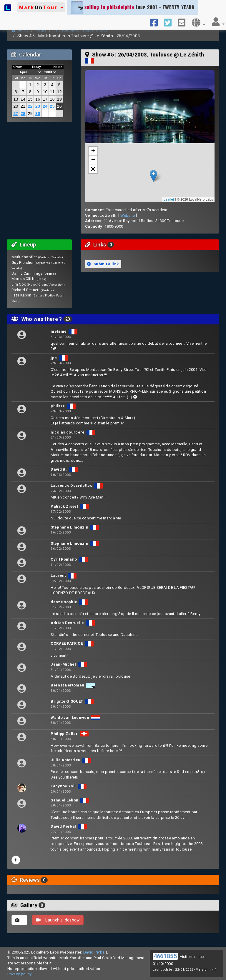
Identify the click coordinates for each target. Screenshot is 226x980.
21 (23, 106)
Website (128, 215)
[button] (41, 7)
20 (16, 106)
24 (45, 106)
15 (30, 99)
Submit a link (103, 264)
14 (23, 99)
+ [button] (93, 151)
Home (20, 30)
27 (16, 114)
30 (38, 114)
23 (38, 106)
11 (52, 92)
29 (30, 114)
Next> (58, 67)
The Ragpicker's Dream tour (80, 30)
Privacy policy (20, 974)
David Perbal (94, 952)
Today (36, 67)
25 (52, 106)
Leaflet (169, 199)
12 (59, 92)
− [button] (93, 160)
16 (38, 99)
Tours (41, 30)
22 (30, 106)
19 (59, 99)
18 (52, 99)
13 (16, 99)
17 (45, 99)
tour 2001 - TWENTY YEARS (133, 7)
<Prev (18, 67)
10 (45, 92)
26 (59, 106)
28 (23, 114)
